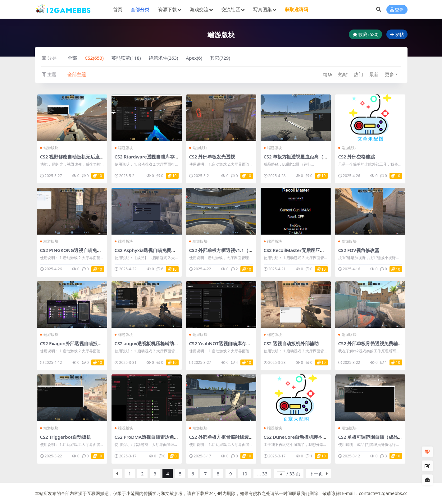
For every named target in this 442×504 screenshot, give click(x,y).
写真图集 (262, 9)
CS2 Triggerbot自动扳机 (66, 437)
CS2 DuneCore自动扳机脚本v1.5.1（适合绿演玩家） (318, 437)
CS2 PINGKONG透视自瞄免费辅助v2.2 (80, 250)
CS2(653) (94, 58)
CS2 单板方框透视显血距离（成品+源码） (306, 157)
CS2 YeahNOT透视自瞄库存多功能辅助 (229, 343)
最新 (374, 74)
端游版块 (49, 148)
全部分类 (140, 9)
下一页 (316, 474)
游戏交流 (199, 9)
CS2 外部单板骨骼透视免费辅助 (370, 343)
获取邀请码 (296, 9)
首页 (118, 9)
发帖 (397, 34)
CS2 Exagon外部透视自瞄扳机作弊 (76, 343)
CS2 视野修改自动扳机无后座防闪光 (77, 157)
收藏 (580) (366, 34)
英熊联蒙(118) (126, 58)
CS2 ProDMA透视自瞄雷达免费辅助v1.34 (157, 437)
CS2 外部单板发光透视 (212, 157)
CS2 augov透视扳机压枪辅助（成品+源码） (159, 343)
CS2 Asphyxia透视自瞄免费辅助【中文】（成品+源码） (172, 250)
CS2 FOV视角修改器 (359, 250)
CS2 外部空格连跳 (357, 157)
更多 (390, 74)
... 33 (262, 474)
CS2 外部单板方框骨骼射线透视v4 (224, 437)
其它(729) (220, 58)
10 (245, 474)
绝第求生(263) (164, 58)
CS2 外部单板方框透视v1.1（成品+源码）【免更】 (241, 250)
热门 (358, 74)
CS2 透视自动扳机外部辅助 (291, 343)
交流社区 (231, 9)
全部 (72, 58)
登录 (397, 9)
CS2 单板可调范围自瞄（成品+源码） (376, 437)
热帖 (343, 74)
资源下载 (167, 9)
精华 (327, 74)
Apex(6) (194, 58)
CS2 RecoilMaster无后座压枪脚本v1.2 (303, 250)
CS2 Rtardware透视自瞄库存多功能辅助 (156, 157)
